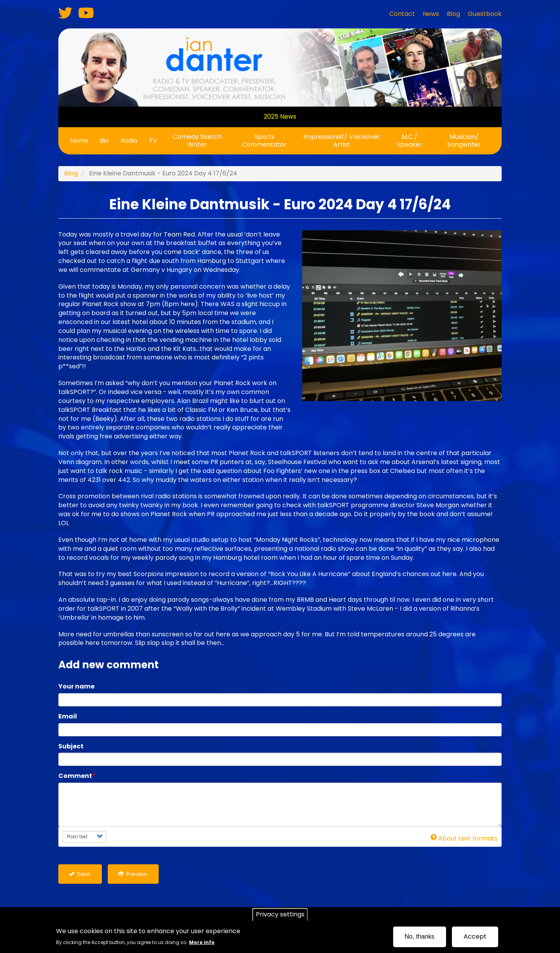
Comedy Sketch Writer (197, 141)
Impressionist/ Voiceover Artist (342, 141)
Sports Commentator (264, 141)
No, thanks (420, 936)
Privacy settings (280, 914)
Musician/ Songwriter (464, 141)
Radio (129, 141)
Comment (75, 776)
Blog (71, 173)
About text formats (464, 838)
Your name (76, 687)
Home (79, 141)
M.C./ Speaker (409, 141)
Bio (104, 141)
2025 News (280, 116)
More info (202, 942)
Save (80, 874)
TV (153, 141)
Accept (475, 936)
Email (68, 717)
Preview (133, 874)
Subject (71, 746)
